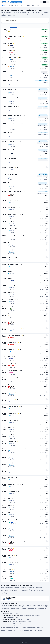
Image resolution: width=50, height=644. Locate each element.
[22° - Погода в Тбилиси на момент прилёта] (15, 89)
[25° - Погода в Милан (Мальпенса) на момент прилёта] (20, 406)
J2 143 (46, 209)
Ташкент (10, 243)
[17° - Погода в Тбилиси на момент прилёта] (15, 293)
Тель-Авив (11, 477)
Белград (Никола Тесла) (14, 150)
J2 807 (46, 465)
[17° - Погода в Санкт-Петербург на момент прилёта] (19, 159)
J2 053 (46, 224)
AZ (42, 2)
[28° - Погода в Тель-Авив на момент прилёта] (16, 477)
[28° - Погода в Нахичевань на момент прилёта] (17, 534)
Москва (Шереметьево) (14, 124)
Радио (37, 5)
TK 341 (46, 38)
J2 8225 (46, 93)
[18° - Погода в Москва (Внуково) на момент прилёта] (20, 250)
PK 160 (46, 31)
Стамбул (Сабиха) (13, 58)
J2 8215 (46, 287)
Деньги (28, 5)
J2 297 (46, 564)
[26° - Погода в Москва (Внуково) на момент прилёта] (20, 463)
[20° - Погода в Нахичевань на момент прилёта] (17, 98)
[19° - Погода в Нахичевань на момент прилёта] (17, 167)
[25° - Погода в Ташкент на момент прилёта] (15, 243)
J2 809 (46, 252)
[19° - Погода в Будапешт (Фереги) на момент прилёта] (20, 371)
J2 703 (46, 515)
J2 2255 (46, 202)
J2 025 (46, 437)
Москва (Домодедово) (14, 72)
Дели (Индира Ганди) (13, 264)
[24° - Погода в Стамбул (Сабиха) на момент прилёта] (19, 58)
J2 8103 (46, 415)
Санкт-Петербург (12, 158)
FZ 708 (46, 67)
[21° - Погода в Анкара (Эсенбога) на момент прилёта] (20, 141)
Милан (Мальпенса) (13, 406)
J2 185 (46, 216)
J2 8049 (46, 259)
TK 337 (46, 323)
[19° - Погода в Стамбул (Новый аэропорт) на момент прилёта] (24, 321)
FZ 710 (46, 571)
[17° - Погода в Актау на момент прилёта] (14, 286)
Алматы (10, 43)
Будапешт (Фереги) (13, 371)
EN (47, 2)
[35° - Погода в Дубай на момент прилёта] (14, 65)
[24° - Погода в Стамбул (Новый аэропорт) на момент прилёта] (24, 449)
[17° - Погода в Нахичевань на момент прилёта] (17, 300)
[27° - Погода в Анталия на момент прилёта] (15, 435)
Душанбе (11, 229)
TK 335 (46, 195)
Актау (10, 285)
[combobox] (26, 20)
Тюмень (10, 278)
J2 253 (46, 536)
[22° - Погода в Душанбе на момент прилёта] (15, 229)
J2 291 (46, 84)
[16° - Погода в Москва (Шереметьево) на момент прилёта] (22, 328)
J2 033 (46, 500)
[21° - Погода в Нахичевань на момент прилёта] (17, 392)
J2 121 (46, 557)
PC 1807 (46, 366)
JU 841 (46, 153)
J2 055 (46, 444)
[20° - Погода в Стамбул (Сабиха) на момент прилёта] (19, 342)
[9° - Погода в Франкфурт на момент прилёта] (16, 314)
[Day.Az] (5, 2)
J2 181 (46, 486)
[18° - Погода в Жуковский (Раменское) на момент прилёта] (23, 236)
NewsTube (22, 5)
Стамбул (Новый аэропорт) (15, 36)
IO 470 (46, 75)
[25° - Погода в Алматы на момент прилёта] (15, 44)
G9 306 (46, 550)
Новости (11, 5)
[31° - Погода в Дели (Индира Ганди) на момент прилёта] (21, 264)
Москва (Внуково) (13, 107)
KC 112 (46, 45)
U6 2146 (46, 238)
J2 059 (46, 178)
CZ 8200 (46, 273)
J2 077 (46, 119)
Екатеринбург (12, 183)
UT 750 (46, 280)
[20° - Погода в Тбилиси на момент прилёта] (15, 428)
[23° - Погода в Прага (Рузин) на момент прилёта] (17, 491)
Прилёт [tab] (6, 26)
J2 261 (46, 394)
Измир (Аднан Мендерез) (15, 335)
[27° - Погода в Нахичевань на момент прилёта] (17, 527)
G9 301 (46, 53)
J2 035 (46, 408)
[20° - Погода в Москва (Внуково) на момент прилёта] (20, 107)
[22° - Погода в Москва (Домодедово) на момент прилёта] (22, 72)
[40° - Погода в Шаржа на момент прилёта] (14, 548)
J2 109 (46, 493)
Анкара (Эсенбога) (13, 141)
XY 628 (46, 579)
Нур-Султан (11, 257)
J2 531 (46, 245)
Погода (17, 5)
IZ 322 (46, 522)
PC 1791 (46, 337)
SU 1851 (46, 330)
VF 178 (46, 60)
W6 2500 (46, 373)
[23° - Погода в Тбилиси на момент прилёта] (15, 506)
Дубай (10, 65)
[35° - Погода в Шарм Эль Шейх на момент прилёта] (19, 442)
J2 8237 (46, 295)
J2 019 (46, 162)
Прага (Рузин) (12, 491)
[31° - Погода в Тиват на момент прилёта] (13, 499)
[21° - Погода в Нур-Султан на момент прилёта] (16, 257)
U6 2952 (46, 380)
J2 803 (46, 110)
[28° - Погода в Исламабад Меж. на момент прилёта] (19, 207)
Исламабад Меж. (12, 207)
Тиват (10, 498)
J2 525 (46, 231)
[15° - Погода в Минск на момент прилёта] (14, 357)
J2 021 (46, 479)
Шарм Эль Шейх (12, 442)
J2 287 (46, 101)
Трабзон (10, 470)
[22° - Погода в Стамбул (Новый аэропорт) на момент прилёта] (24, 115)
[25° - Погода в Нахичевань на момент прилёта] (17, 456)
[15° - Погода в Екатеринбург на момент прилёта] (17, 183)
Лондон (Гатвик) (12, 420)
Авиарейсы (5, 5)
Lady (33, 5)
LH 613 (46, 316)
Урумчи (10, 271)
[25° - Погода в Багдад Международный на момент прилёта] (23, 307)
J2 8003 (46, 145)
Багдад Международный (14, 307)
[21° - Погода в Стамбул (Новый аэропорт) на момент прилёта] (24, 192)
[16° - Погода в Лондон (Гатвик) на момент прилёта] (19, 420)
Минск (10, 356)
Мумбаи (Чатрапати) (13, 174)
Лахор (10, 29)
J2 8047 (46, 472)
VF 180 (46, 351)
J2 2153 (46, 136)
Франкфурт (11, 314)
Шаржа (10, 51)
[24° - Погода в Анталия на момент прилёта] (15, 364)
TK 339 (46, 387)
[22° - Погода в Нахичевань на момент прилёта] (17, 81)
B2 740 (46, 358)
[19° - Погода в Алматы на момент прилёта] (15, 222)
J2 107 (46, 422)
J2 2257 (46, 302)
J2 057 (46, 266)
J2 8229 (46, 429)
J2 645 (46, 187)
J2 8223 (46, 508)
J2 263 (46, 529)
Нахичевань (11, 81)
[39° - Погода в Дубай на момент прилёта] (14, 570)
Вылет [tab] (13, 26)
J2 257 (46, 169)
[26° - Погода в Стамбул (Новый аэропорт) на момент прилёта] (24, 36)
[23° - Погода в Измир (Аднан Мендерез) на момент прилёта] (23, 335)
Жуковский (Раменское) (14, 236)
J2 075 (46, 451)
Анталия (10, 364)
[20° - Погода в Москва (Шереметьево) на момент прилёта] (22, 124)
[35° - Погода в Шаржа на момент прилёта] (14, 51)
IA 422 (46, 309)
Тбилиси (10, 89)
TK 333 (46, 543)
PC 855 (46, 344)
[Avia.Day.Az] (16, 2)
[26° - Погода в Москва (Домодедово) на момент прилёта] (22, 484)
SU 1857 (46, 127)
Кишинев (10, 513)
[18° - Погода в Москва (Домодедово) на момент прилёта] (22, 215)
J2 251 (46, 401)
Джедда (10, 577)
